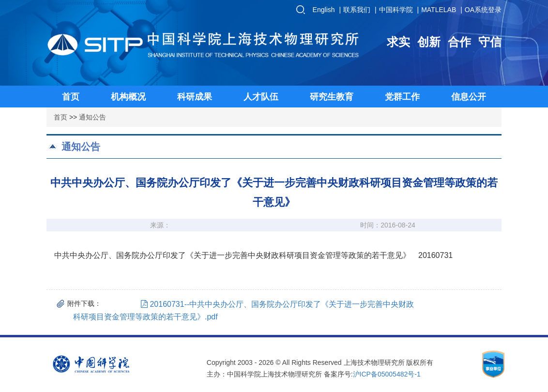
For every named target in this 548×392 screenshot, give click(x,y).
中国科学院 (396, 10)
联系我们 (357, 10)
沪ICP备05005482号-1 (387, 374)
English (324, 10)
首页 (61, 117)
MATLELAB (439, 10)
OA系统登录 (483, 10)
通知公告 (92, 117)
